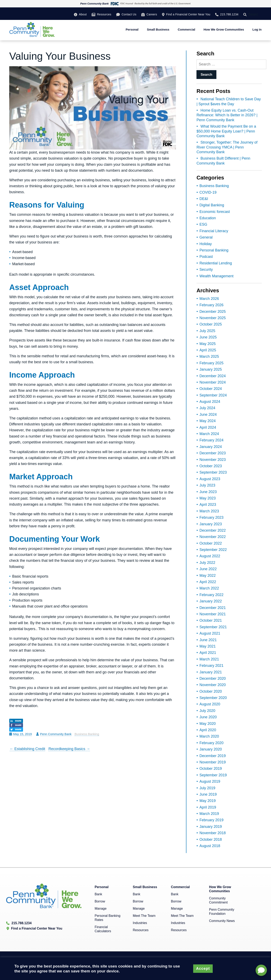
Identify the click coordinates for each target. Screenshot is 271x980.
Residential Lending (216, 263)
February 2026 (212, 305)
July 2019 (207, 788)
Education (208, 218)
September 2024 (213, 395)
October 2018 (211, 840)
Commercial (187, 30)
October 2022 (211, 543)
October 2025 (211, 324)
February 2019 (212, 820)
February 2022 (212, 595)
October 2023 (211, 466)
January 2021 (211, 672)
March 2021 (209, 659)
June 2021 (208, 640)
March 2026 (209, 299)
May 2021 (208, 646)
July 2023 (207, 485)
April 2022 (208, 582)
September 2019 (213, 775)
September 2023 (213, 472)
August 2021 (210, 633)
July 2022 (207, 563)
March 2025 (209, 356)
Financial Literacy (214, 231)
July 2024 (207, 408)
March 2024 (209, 434)
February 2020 (212, 743)
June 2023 (208, 492)
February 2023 (212, 517)
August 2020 (210, 704)
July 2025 (207, 331)
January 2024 (211, 447)
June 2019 (208, 794)
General (206, 237)
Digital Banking (212, 205)
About (83, 14)
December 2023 (213, 453)
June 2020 (208, 717)
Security (206, 270)
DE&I (204, 199)
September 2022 (213, 550)
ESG (203, 224)
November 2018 (213, 833)
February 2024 (212, 440)
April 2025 (208, 350)
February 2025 (212, 363)
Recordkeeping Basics (69, 749)
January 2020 (211, 749)
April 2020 (208, 730)
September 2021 (213, 627)
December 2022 (213, 530)
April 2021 (208, 653)
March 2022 (209, 588)
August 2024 (210, 402)
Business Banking (87, 734)
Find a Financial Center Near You (188, 14)
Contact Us (129, 14)
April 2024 (208, 427)
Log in (257, 30)
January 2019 (211, 827)
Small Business (158, 30)
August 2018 (210, 846)
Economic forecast (215, 212)
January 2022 (211, 601)
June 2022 (208, 569)
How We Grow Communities (224, 30)
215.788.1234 (229, 14)
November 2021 (213, 614)
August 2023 (210, 479)
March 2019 (209, 814)
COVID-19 (208, 192)
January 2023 (211, 524)
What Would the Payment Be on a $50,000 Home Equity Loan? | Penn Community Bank (226, 131)
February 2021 (212, 666)
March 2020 (209, 736)
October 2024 (211, 389)
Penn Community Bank (56, 734)
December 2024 (213, 376)
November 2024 (213, 382)
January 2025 (211, 369)
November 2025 (213, 318)
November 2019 (213, 762)
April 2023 (208, 505)
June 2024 (208, 415)
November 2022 (213, 537)
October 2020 (211, 691)
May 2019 (208, 801)
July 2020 (207, 711)
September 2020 (213, 698)
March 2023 (209, 511)
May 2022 (208, 576)
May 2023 (208, 498)
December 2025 (213, 312)
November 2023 (213, 460)
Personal (132, 30)
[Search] (246, 14)
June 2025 (208, 337)
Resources (104, 14)
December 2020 (213, 678)
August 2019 (210, 781)
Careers (152, 14)
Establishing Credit (27, 749)
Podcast (206, 257)
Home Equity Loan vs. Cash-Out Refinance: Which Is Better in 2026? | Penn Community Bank (227, 115)
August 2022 (210, 556)
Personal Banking (214, 250)
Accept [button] (203, 969)
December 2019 (213, 756)
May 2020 (208, 724)
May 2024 (208, 421)
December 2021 (213, 608)
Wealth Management (217, 276)
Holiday (206, 244)
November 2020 (213, 685)
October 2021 (211, 620)
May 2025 (208, 344)
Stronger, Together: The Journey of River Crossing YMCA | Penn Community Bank (227, 147)
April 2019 (208, 807)
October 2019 (211, 769)
